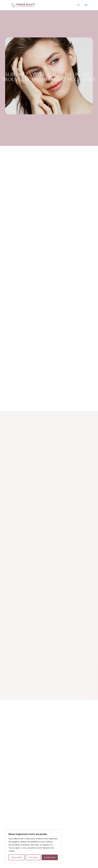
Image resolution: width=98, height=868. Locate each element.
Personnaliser (17, 857)
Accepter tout (50, 857)
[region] (33, 846)
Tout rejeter (33, 857)
